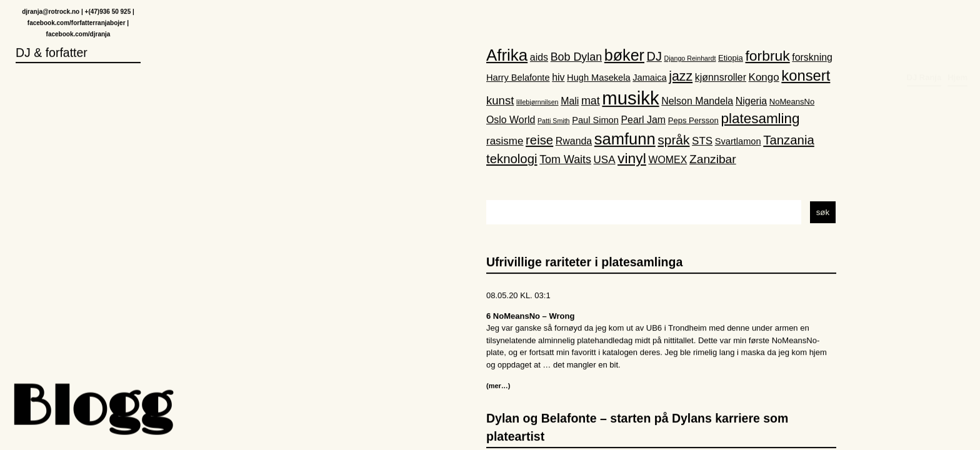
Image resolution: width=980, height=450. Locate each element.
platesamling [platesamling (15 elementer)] (760, 119)
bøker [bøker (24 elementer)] (624, 56)
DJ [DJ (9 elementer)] (654, 57)
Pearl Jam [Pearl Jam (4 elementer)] (644, 120)
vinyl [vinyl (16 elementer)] (632, 159)
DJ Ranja (924, 23)
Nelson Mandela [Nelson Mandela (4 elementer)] (697, 102)
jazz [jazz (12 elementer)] (681, 77)
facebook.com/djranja (78, 35)
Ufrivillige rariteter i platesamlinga (584, 262)
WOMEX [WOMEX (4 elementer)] (667, 161)
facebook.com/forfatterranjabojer (77, 23)
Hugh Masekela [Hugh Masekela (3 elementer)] (599, 78)
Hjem (957, 23)
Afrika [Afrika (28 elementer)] (507, 56)
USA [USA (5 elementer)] (605, 161)
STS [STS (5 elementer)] (702, 142)
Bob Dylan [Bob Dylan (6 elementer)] (576, 57)
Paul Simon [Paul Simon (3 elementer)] (595, 121)
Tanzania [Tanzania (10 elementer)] (789, 141)
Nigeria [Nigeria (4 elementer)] (751, 102)
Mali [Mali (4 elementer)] (570, 102)
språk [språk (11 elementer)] (673, 140)
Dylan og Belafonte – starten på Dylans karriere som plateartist (637, 428)
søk (823, 213)
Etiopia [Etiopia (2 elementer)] (731, 58)
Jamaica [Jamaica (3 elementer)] (649, 78)
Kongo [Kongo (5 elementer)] (764, 78)
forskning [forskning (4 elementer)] (812, 58)
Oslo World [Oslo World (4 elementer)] (511, 120)
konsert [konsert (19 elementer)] (806, 76)
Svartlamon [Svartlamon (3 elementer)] (738, 142)
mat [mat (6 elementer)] (591, 101)
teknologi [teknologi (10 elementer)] (512, 160)
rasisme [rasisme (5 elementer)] (505, 142)
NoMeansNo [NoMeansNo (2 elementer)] (792, 102)
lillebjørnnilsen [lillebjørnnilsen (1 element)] (537, 102)
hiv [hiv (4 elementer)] (558, 78)
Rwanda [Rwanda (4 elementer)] (574, 142)
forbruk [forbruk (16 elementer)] (767, 56)
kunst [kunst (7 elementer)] (500, 101)
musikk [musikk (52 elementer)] (630, 98)
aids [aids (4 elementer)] (539, 58)
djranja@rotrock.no (51, 12)
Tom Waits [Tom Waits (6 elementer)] (565, 161)
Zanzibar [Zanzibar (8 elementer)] (713, 160)
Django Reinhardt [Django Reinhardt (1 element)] (690, 59)
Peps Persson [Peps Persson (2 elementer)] (693, 121)
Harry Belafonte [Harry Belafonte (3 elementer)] (518, 78)
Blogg (91, 409)
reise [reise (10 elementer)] (539, 141)
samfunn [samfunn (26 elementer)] (625, 139)
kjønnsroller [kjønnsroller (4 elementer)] (721, 78)
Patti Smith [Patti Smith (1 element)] (554, 121)
